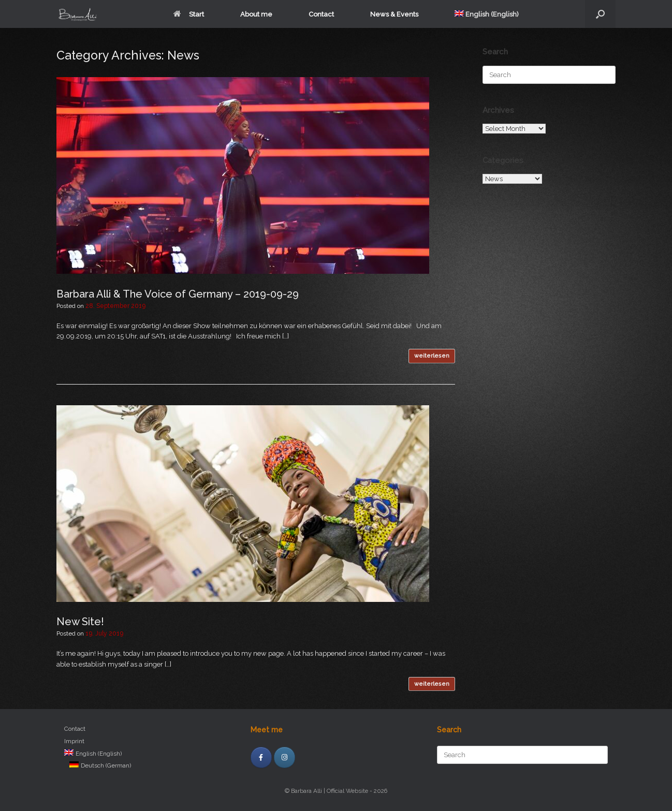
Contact (321, 14)
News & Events (394, 14)
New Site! (80, 622)
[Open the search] (600, 14)
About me (256, 14)
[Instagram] (284, 757)
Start (189, 14)
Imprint (74, 741)
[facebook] (261, 757)
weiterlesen (432, 356)
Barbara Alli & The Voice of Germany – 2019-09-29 (178, 294)
